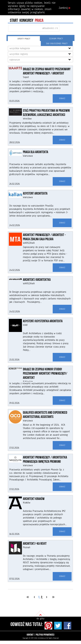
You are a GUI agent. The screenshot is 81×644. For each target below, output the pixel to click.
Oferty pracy (24, 39)
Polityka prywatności (45, 635)
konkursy (26, 21)
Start (14, 21)
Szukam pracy (56, 39)
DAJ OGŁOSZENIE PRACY (57, 43)
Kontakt (30, 635)
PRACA (39, 21)
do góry (40, 618)
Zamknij (65, 8)
